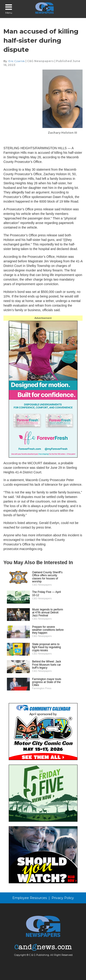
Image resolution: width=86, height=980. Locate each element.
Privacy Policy (63, 898)
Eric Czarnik (17, 61)
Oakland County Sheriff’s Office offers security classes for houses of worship (47, 577)
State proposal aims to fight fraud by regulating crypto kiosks (46, 647)
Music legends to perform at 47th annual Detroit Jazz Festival (48, 612)
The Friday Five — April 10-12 (46, 593)
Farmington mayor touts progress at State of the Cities (47, 682)
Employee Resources (30, 898)
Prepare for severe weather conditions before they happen (48, 630)
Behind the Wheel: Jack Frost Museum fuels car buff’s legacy (47, 665)
